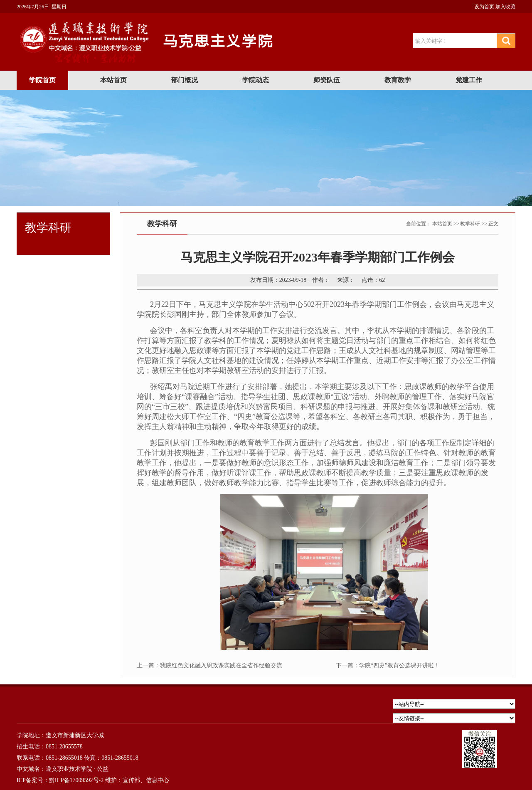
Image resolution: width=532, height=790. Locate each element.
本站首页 (113, 80)
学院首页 (42, 80)
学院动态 (256, 80)
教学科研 (470, 224)
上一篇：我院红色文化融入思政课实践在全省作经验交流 (209, 665)
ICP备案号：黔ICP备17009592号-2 (60, 780)
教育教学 (398, 80)
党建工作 (469, 80)
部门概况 (185, 80)
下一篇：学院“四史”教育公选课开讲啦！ (388, 665)
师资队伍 (327, 80)
